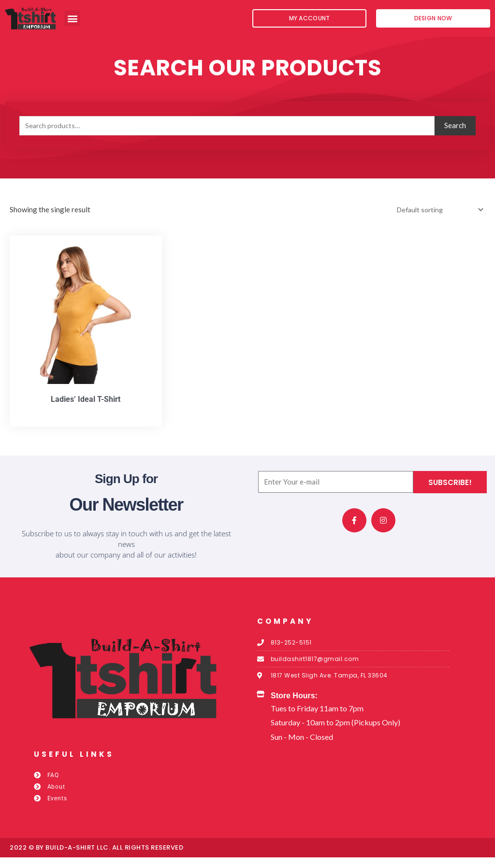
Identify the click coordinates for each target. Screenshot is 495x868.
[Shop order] (435, 219)
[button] (72, 18)
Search (455, 134)
